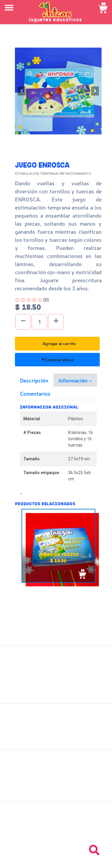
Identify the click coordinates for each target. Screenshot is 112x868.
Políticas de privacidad (56, 736)
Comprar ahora (57, 359)
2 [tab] (54, 601)
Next (106, 553)
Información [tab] (74, 380)
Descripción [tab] (34, 380)
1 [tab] (45, 601)
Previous (10, 553)
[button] (22, 91)
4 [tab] (72, 601)
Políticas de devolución (56, 730)
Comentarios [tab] (35, 393)
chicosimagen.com (74, 860)
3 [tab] (63, 601)
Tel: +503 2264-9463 (56, 834)
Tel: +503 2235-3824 (56, 827)
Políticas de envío (56, 723)
